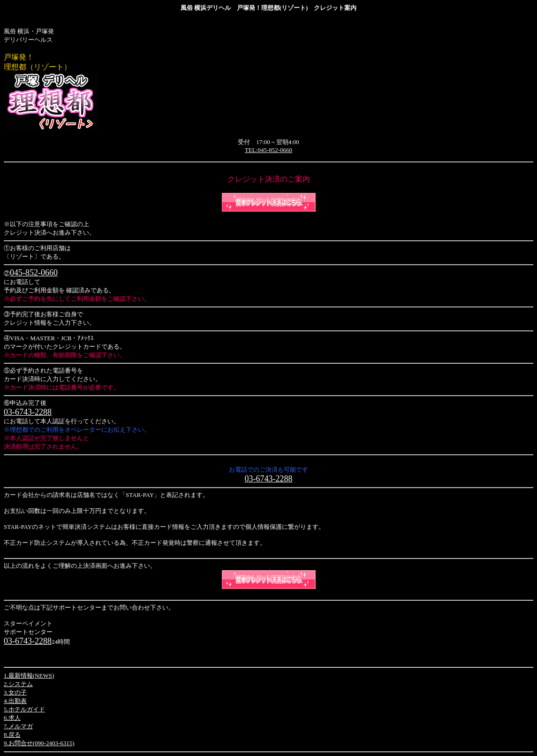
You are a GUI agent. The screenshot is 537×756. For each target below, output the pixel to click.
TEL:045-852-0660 (268, 150)
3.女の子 (15, 692)
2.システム (18, 684)
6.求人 (12, 718)
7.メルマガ (18, 726)
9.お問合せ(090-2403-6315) (39, 743)
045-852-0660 (34, 273)
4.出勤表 (15, 701)
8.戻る (12, 735)
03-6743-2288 (28, 412)
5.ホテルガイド (24, 709)
